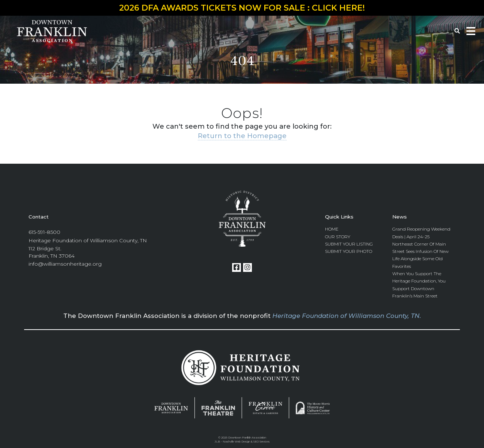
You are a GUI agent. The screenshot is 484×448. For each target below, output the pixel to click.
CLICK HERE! (338, 8)
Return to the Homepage (242, 136)
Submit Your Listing (349, 244)
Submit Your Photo (349, 251)
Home (332, 229)
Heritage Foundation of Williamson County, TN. (347, 316)
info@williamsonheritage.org (65, 264)
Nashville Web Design (236, 442)
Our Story (338, 237)
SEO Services (262, 442)
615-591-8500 (44, 232)
